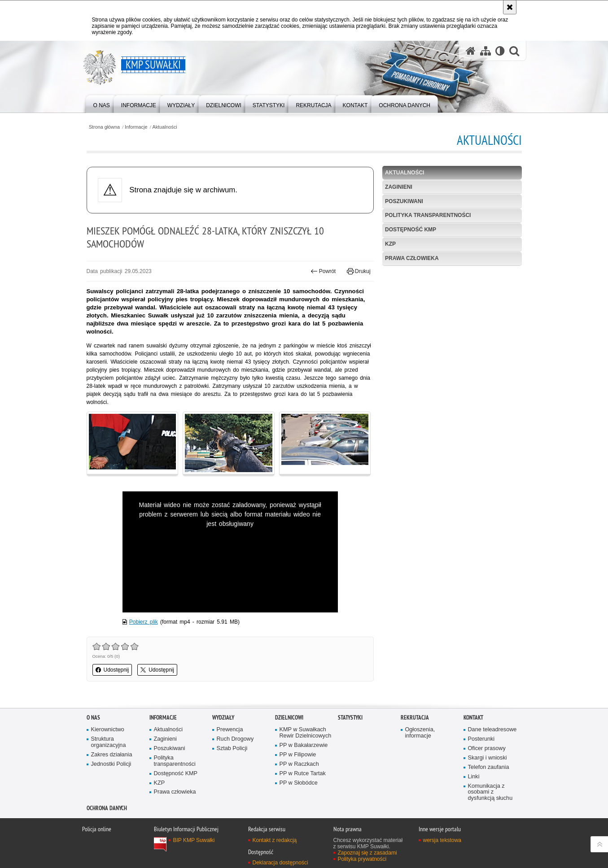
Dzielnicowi (289, 718)
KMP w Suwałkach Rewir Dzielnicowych (306, 733)
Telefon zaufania (489, 767)
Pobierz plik (144, 622)
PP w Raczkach (299, 764)
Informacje (136, 127)
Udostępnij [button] (112, 670)
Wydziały (223, 718)
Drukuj (359, 271)
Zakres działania (112, 755)
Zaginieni (399, 187)
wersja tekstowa (442, 840)
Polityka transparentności (428, 215)
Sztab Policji (232, 749)
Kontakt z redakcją (275, 840)
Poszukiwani (404, 201)
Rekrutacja (415, 718)
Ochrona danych (107, 808)
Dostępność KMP (411, 230)
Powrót (323, 271)
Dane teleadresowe (492, 730)
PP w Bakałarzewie (304, 745)
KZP (390, 244)
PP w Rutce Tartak (303, 774)
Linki (474, 777)
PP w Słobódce (299, 783)
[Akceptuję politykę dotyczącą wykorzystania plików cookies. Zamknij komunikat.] (510, 7)
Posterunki (481, 739)
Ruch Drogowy (235, 739)
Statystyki (350, 718)
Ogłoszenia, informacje (420, 733)
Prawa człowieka (412, 258)
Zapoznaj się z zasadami (367, 853)
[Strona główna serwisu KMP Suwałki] (471, 51)
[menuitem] (102, 103)
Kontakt (473, 718)
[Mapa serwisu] (486, 51)
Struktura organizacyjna (109, 742)
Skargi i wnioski (488, 758)
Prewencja (230, 730)
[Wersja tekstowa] (500, 51)
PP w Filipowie (298, 755)
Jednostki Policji (111, 764)
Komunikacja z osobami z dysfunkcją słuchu (490, 792)
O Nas (93, 718)
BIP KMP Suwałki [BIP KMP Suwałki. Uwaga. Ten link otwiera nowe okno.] (194, 840)
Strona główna (104, 127)
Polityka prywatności (362, 859)
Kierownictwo (108, 730)
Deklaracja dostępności (280, 863)
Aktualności (165, 127)
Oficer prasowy (487, 749)
